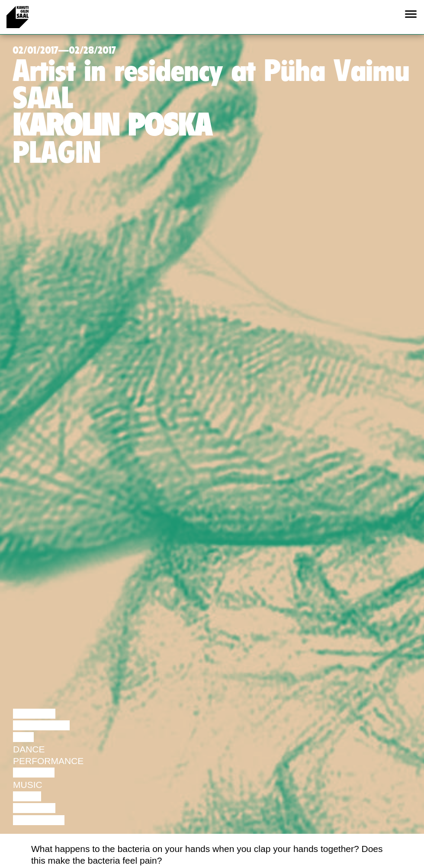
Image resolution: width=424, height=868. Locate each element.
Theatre (34, 773)
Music (28, 785)
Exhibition (39, 820)
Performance (48, 761)
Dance (29, 749)
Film (23, 737)
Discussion (41, 725)
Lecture (34, 714)
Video (27, 796)
